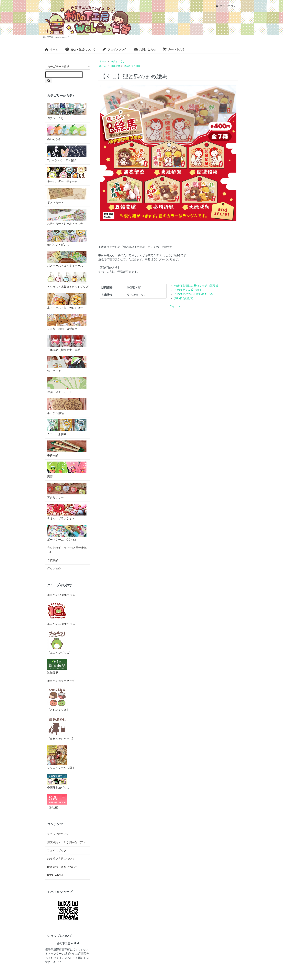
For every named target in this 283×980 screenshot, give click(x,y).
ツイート (175, 306)
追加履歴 (115, 66)
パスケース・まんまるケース (67, 259)
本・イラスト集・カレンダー (67, 301)
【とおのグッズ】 (58, 699)
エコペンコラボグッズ (61, 681)
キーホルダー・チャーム (67, 175)
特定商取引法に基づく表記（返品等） (198, 286)
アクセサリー (67, 491)
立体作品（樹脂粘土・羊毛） (67, 343)
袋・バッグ (67, 364)
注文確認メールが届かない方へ (66, 842)
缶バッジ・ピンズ (67, 238)
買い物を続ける (184, 298)
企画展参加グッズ (58, 782)
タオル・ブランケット (67, 512)
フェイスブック (114, 49)
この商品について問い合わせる (194, 294)
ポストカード (67, 196)
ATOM (59, 875)
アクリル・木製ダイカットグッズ (68, 280)
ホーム (51, 49)
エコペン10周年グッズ (61, 613)
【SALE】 (57, 802)
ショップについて (58, 834)
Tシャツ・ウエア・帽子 (67, 154)
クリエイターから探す (61, 757)
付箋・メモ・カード (67, 385)
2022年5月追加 (132, 66)
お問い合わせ (145, 49)
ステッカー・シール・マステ (67, 217)
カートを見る (174, 49)
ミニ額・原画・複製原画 (67, 322)
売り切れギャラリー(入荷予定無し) (67, 550)
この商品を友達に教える (189, 290)
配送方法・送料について (62, 867)
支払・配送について (80, 49)
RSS (50, 875)
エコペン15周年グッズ (61, 595)
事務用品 (67, 449)
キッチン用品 (67, 407)
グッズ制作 (54, 568)
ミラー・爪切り (67, 428)
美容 (67, 470)
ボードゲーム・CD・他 (67, 533)
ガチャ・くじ (118, 61)
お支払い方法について (61, 859)
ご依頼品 (53, 560)
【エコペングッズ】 (60, 642)
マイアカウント (227, 6)
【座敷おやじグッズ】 (61, 728)
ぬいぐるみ (67, 133)
